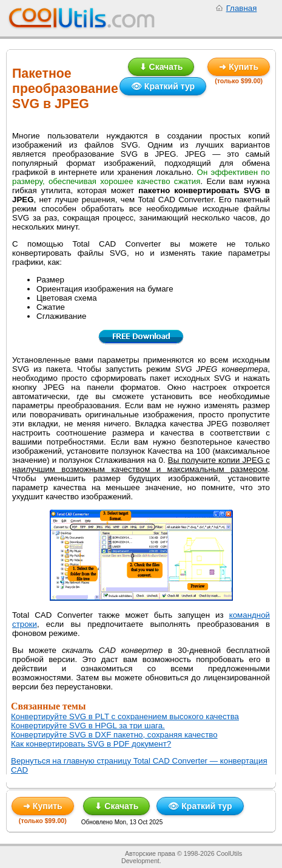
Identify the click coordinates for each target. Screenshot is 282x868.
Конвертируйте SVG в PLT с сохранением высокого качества (125, 716)
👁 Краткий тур (163, 86)
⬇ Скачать (161, 67)
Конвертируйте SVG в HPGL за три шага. (88, 726)
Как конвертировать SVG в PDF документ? (91, 744)
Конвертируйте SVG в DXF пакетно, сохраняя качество (114, 735)
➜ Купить (239, 67)
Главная (242, 8)
